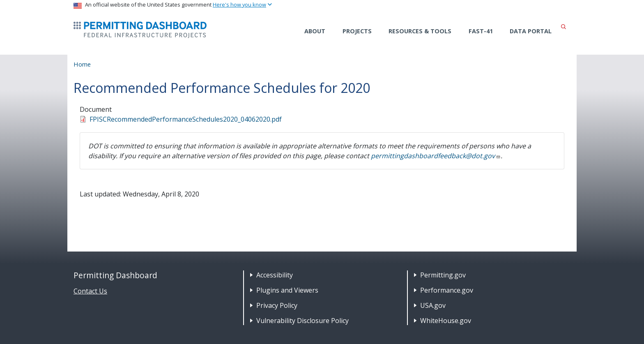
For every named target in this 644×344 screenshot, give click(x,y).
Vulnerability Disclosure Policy (302, 321)
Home (82, 64)
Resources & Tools (420, 31)
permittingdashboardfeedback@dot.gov (436, 156)
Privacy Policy (277, 305)
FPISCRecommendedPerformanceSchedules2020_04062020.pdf (186, 119)
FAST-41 (481, 31)
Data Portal (531, 31)
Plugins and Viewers (287, 290)
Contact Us (90, 291)
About (315, 31)
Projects (357, 31)
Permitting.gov (443, 275)
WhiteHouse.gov (446, 321)
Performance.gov (447, 290)
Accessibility (275, 275)
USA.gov (433, 305)
